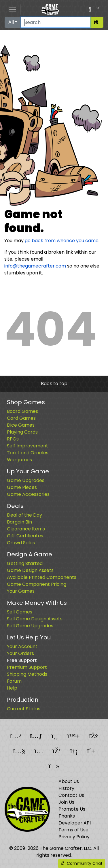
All (11, 22)
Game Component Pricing (37, 584)
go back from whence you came (62, 241)
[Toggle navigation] (13, 10)
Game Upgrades (26, 480)
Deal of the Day (24, 515)
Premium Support (27, 667)
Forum (14, 681)
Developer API (75, 823)
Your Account (22, 646)
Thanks (67, 816)
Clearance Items (26, 529)
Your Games (21, 591)
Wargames (19, 460)
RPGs (13, 439)
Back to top (54, 384)
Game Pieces (22, 487)
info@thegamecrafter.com (35, 266)
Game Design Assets (30, 570)
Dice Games (21, 425)
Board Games (22, 411)
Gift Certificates (25, 536)
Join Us (66, 802)
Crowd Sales (21, 543)
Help (12, 688)
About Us (69, 781)
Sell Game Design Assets (35, 619)
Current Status (24, 709)
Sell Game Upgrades (30, 626)
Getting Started (25, 563)
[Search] (56, 22)
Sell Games (20, 612)
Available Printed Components (42, 577)
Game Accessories (28, 494)
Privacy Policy (74, 837)
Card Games (21, 418)
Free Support (22, 660)
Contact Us (71, 795)
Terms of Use (73, 830)
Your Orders (20, 653)
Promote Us (72, 809)
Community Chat (82, 863)
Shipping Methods (27, 674)
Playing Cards (22, 432)
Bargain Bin (19, 522)
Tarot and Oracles (28, 453)
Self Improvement (28, 446)
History (66, 788)
